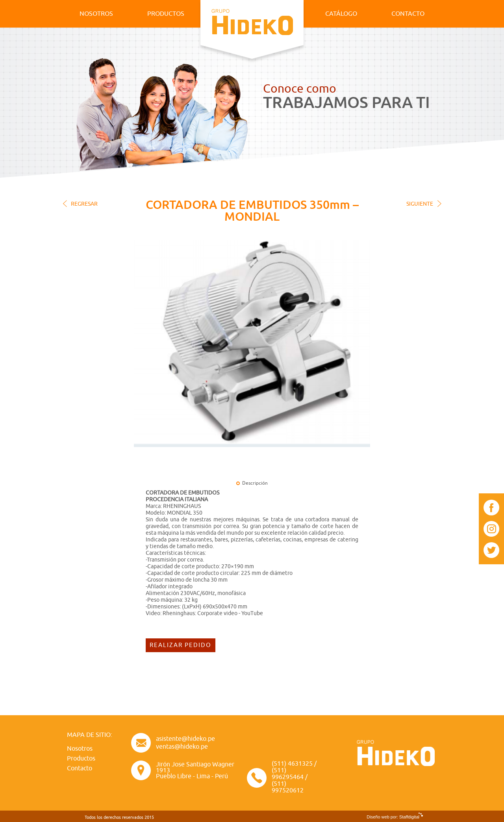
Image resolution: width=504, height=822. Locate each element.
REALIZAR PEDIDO (181, 645)
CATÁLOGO (341, 14)
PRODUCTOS (166, 14)
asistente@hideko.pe (185, 739)
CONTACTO (408, 14)
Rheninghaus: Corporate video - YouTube (213, 613)
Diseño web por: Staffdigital (393, 817)
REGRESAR (84, 204)
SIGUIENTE (420, 204)
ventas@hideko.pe (182, 747)
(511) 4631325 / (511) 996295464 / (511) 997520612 (294, 777)
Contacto (80, 768)
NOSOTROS (96, 14)
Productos (81, 759)
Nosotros (80, 749)
